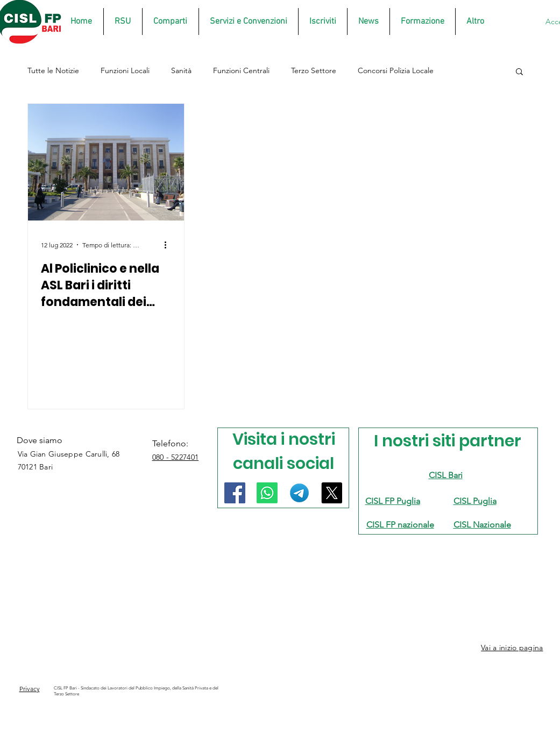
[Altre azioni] (169, 245)
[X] (332, 493)
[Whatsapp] (267, 493)
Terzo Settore (314, 70)
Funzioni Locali (125, 70)
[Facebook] (235, 493)
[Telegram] (299, 493)
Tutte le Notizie (53, 70)
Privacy (30, 689)
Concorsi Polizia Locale (396, 70)
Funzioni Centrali (241, 70)
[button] (519, 72)
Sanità (181, 70)
